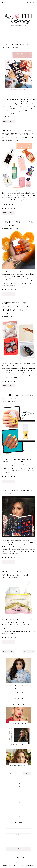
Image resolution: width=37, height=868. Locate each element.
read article (8, 121)
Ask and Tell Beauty (15, 865)
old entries (29, 651)
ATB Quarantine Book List (18, 491)
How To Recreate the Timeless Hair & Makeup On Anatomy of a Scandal (19, 744)
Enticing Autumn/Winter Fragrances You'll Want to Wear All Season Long (18, 134)
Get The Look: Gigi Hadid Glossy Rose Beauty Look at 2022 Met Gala (19, 723)
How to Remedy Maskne (17, 45)
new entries (8, 651)
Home (18, 863)
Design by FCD (29, 865)
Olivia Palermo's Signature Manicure (19, 766)
